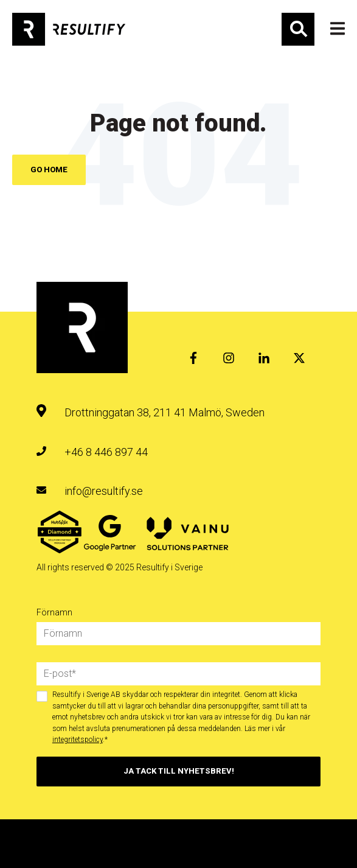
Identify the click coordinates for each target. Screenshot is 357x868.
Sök (298, 29)
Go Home (49, 170)
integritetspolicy (78, 740)
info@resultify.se (104, 491)
